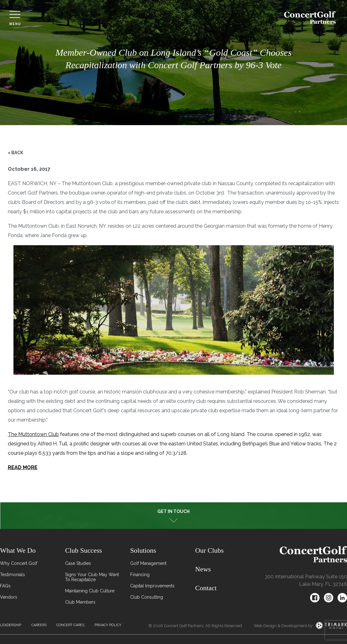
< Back (15, 153)
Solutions (143, 550)
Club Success (84, 550)
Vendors (9, 597)
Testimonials (13, 575)
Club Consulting (147, 597)
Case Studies (78, 563)
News (203, 569)
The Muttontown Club (33, 434)
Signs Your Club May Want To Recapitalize (92, 577)
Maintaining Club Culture (90, 591)
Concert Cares (70, 625)
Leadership (11, 625)
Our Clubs (209, 550)
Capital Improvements (152, 586)
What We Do (18, 550)
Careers (39, 625)
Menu (15, 18)
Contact (206, 588)
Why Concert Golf (19, 563)
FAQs (5, 586)
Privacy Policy (108, 625)
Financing (140, 575)
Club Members (80, 602)
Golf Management (148, 563)
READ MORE (23, 467)
